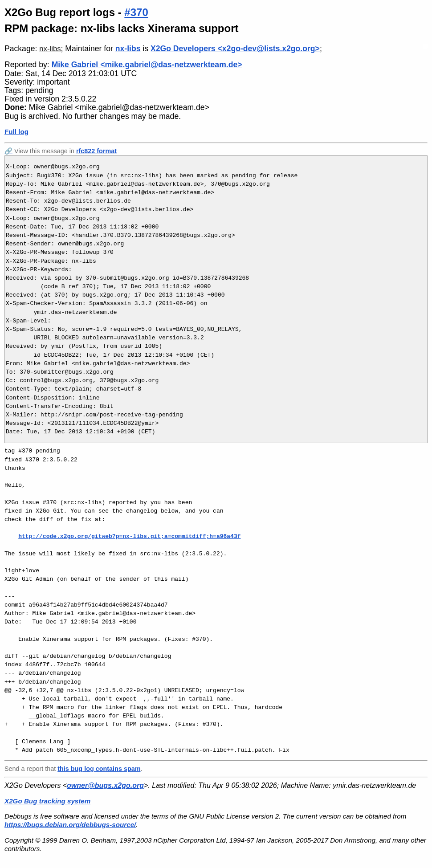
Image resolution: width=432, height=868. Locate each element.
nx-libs (50, 49)
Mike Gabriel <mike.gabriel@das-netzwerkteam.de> (147, 65)
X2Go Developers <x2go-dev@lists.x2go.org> (235, 49)
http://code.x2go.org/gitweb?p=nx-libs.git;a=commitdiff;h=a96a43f (129, 536)
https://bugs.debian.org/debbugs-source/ (70, 825)
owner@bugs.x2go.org (105, 785)
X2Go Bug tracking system (47, 801)
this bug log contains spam (99, 769)
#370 (136, 12)
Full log (16, 132)
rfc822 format (96, 151)
